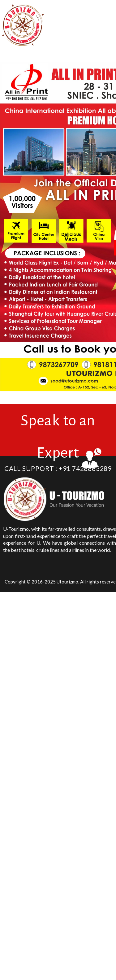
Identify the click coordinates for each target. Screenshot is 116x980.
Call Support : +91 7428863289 (58, 468)
